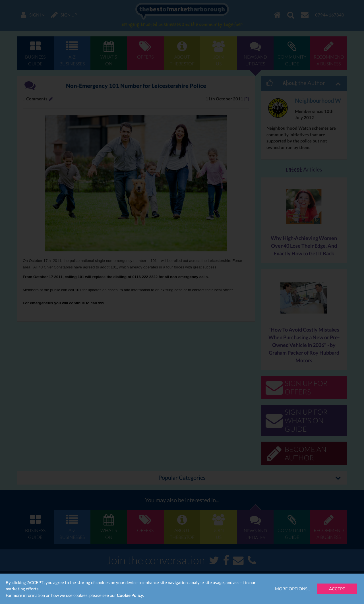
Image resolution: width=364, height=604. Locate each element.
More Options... (292, 589)
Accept (337, 589)
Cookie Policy (130, 595)
